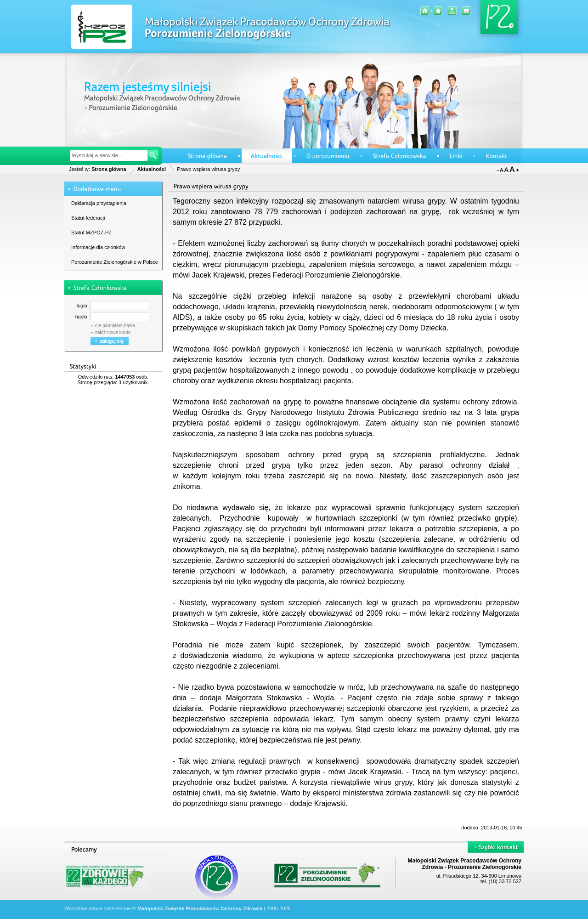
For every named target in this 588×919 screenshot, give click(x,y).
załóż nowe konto (113, 332)
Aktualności (152, 169)
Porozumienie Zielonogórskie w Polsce (115, 262)
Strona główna (109, 169)
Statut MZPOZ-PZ (91, 233)
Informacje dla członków (98, 247)
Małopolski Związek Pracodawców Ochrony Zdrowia (200, 908)
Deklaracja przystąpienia (99, 203)
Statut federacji (88, 218)
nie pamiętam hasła (115, 326)
